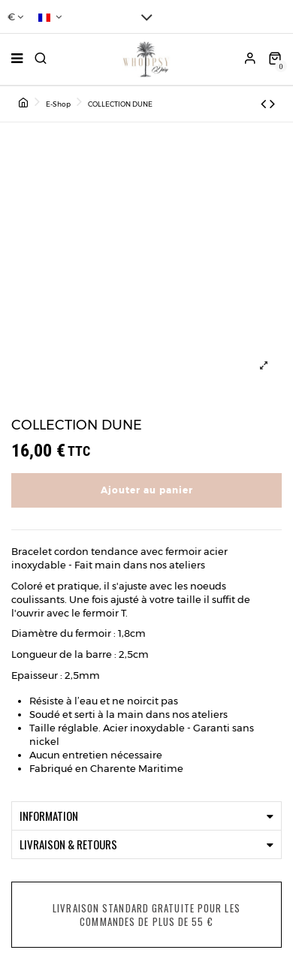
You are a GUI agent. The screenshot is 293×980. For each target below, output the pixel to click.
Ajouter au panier (147, 490)
